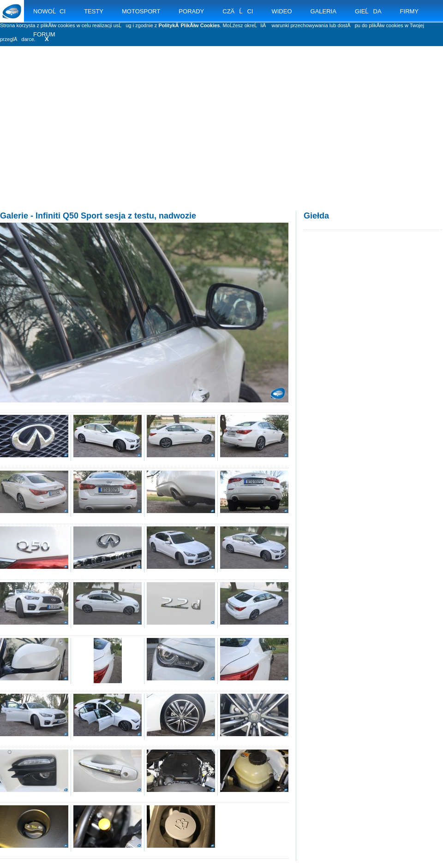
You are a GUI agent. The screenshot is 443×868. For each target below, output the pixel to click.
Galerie (14, 216)
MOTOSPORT (141, 11)
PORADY (191, 11)
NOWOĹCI (49, 11)
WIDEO (281, 11)
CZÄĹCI (238, 11)
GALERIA (323, 11)
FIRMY (409, 11)
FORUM (44, 34)
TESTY (94, 11)
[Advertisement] (221, 138)
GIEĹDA (368, 11)
